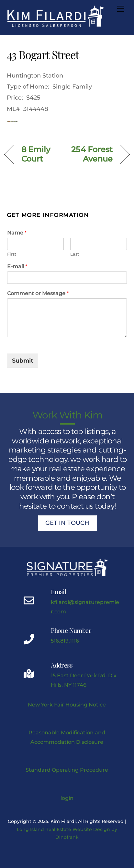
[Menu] (121, 9)
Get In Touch (67, 523)
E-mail (17, 266)
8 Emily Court (36, 154)
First (12, 254)
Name (17, 233)
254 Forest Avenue (92, 154)
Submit (22, 361)
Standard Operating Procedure (67, 770)
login (67, 798)
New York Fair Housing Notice (67, 705)
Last (75, 254)
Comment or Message (38, 293)
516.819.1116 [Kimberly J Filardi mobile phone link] (65, 641)
